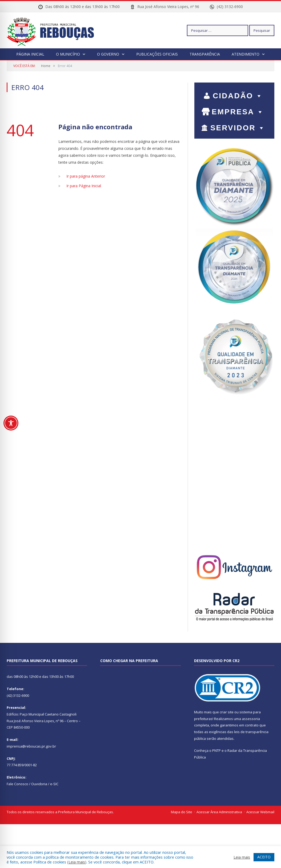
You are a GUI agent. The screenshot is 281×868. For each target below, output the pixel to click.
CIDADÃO (238, 96)
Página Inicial (30, 54)
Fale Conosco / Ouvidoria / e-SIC (33, 784)
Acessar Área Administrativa (219, 812)
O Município (68, 54)
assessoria (251, 719)
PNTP (216, 750)
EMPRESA (238, 112)
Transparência (205, 54)
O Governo (108, 54)
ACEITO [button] (264, 857)
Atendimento (246, 54)
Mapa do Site (182, 812)
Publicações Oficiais (157, 54)
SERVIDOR (238, 128)
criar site (227, 712)
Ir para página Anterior (86, 176)
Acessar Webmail (260, 812)
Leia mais (77, 862)
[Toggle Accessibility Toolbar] (11, 423)
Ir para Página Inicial (84, 186)
